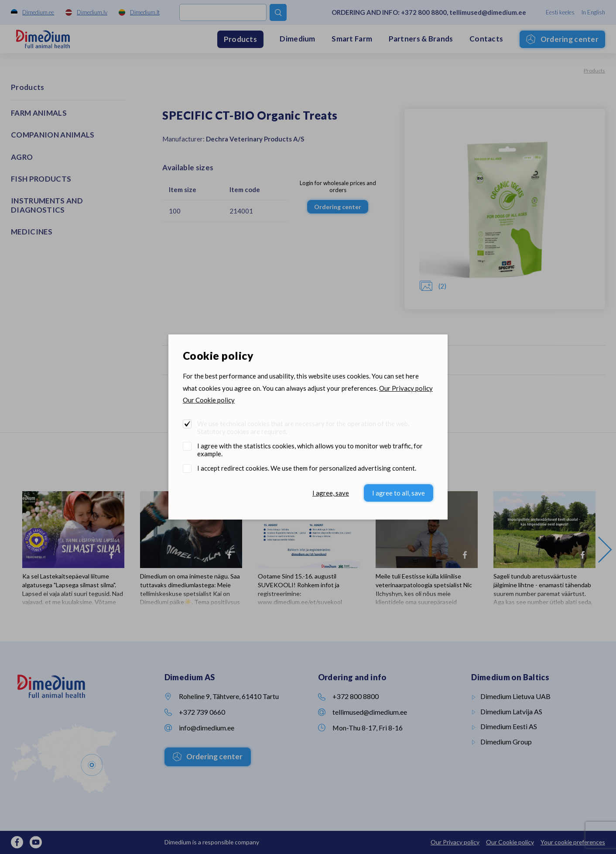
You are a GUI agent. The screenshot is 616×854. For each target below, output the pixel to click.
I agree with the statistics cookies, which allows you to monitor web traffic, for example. (310, 450)
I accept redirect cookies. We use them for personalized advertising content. (307, 468)
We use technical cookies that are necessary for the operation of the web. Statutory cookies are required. (303, 427)
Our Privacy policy (406, 388)
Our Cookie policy (209, 400)
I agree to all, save (399, 493)
